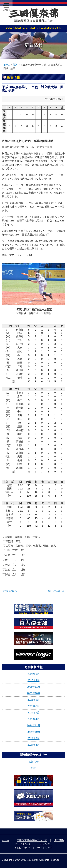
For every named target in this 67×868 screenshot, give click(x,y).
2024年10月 (33, 732)
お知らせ (34, 762)
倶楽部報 (59, 840)
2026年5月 (33, 674)
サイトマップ (45, 848)
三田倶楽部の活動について (32, 840)
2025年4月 (33, 719)
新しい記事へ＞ (56, 591)
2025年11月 (33, 687)
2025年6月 (33, 706)
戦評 (15, 65)
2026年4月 (33, 680)
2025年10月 (33, 693)
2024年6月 (33, 745)
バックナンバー (24, 844)
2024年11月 (33, 725)
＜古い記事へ (9, 591)
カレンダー (46, 844)
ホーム (7, 65)
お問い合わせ (22, 848)
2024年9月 (33, 738)
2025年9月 (33, 700)
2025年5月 (33, 713)
